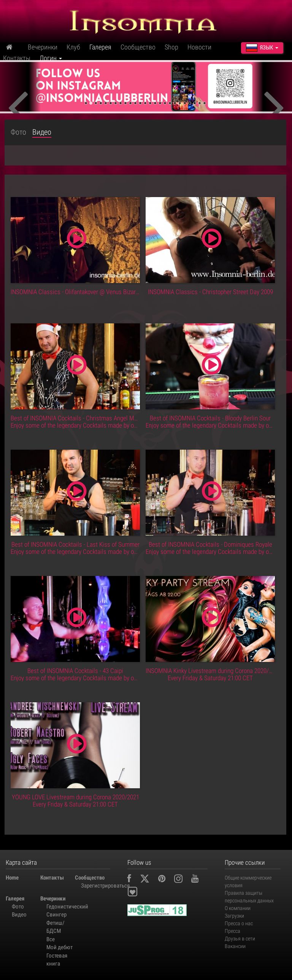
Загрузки (234, 916)
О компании (238, 908)
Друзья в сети (240, 939)
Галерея (100, 47)
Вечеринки (43, 47)
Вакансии (235, 946)
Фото (18, 132)
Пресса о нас (239, 923)
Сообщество (138, 47)
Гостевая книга (57, 960)
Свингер (56, 915)
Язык (262, 48)
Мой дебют (60, 947)
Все (51, 939)
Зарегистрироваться (95, 886)
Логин (51, 58)
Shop (171, 47)
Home (12, 878)
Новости (199, 47)
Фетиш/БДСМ (56, 927)
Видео (42, 132)
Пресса (232, 931)
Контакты (17, 58)
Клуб (73, 47)
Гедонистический (61, 907)
